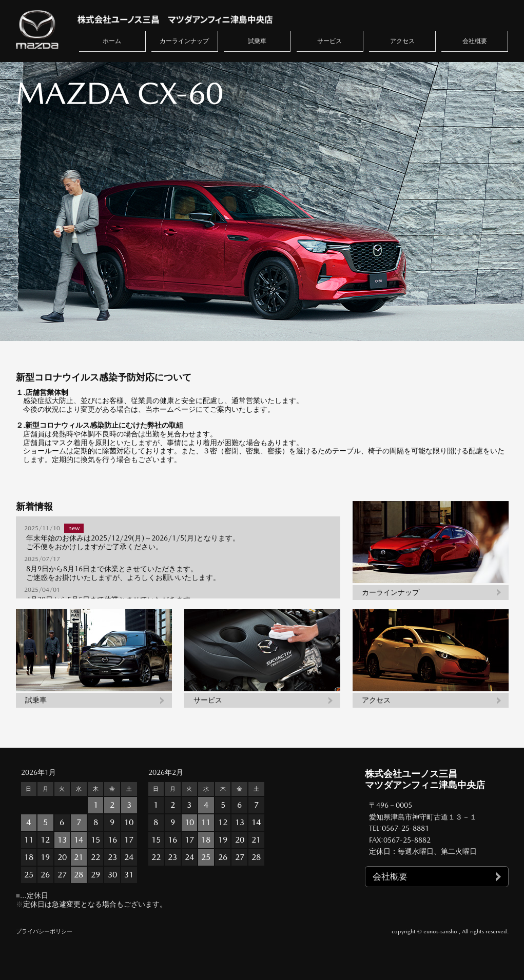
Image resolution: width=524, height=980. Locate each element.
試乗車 (257, 41)
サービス (329, 41)
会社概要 (475, 41)
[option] (262, 202)
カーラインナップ (184, 41)
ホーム (112, 41)
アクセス (402, 41)
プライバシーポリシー (44, 932)
